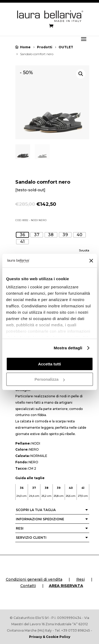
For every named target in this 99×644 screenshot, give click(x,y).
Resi (81, 579)
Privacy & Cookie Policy (50, 637)
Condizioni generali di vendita (34, 579)
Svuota (84, 250)
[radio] (22, 235)
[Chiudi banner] (91, 261)
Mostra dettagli (68, 348)
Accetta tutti (49, 364)
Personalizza (50, 379)
